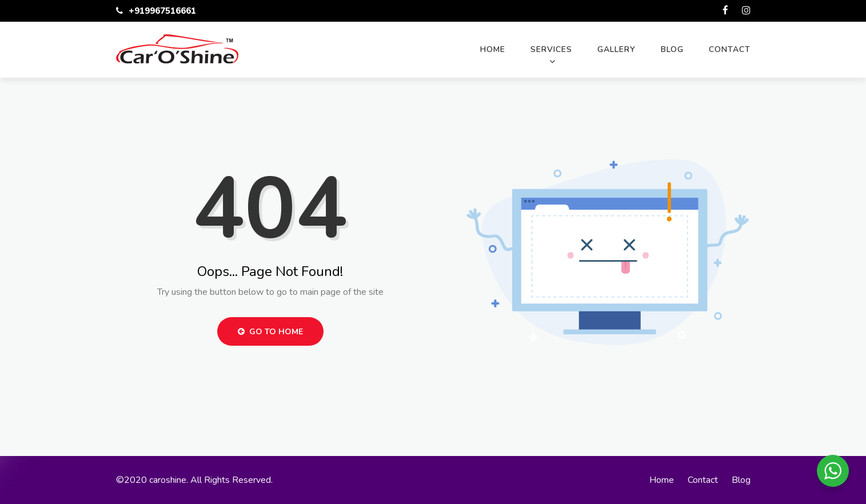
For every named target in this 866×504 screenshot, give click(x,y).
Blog (672, 49)
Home (493, 49)
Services (551, 49)
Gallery (616, 49)
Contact (730, 49)
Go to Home (270, 332)
